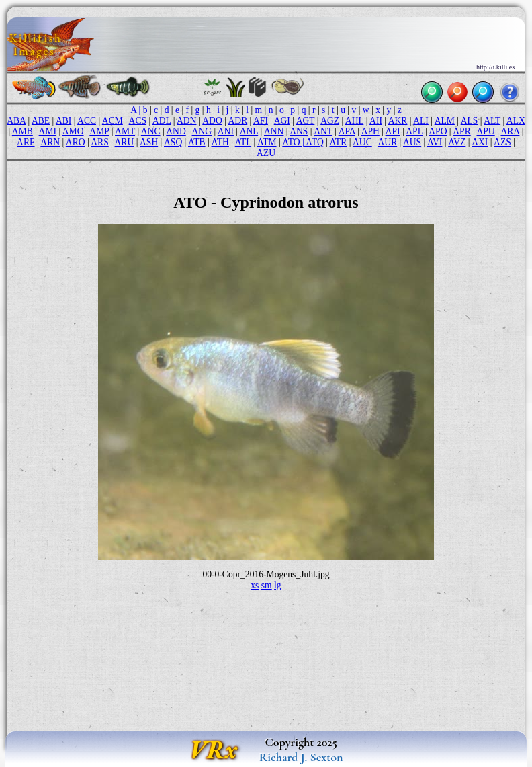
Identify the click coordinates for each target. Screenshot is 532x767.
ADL (162, 121)
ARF (26, 142)
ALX (516, 121)
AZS (502, 142)
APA (347, 131)
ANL (249, 131)
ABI (63, 121)
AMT (125, 131)
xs (255, 585)
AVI (435, 142)
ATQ (314, 142)
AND (176, 131)
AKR (398, 121)
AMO (73, 131)
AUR (388, 142)
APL (414, 131)
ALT (492, 121)
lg (278, 585)
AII (376, 121)
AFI (261, 121)
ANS (299, 131)
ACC (87, 121)
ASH (149, 142)
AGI (282, 121)
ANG (202, 131)
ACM (113, 121)
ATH (220, 142)
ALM (445, 121)
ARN (50, 142)
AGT (306, 121)
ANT (323, 131)
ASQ (173, 142)
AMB (23, 131)
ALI (421, 121)
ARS (99, 142)
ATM (267, 142)
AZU (266, 153)
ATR (339, 142)
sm (267, 585)
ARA (510, 131)
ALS (470, 121)
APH (370, 131)
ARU (125, 142)
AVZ (457, 142)
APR (461, 131)
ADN (186, 121)
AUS (412, 142)
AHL (354, 121)
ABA (16, 121)
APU (485, 131)
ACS (138, 121)
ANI (226, 131)
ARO (76, 142)
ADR (238, 121)
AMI (48, 131)
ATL (243, 142)
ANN (274, 131)
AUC (362, 142)
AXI (480, 142)
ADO (212, 121)
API (393, 131)
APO (438, 131)
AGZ (330, 121)
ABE (41, 121)
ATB (197, 142)
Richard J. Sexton (301, 757)
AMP (99, 131)
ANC (151, 131)
